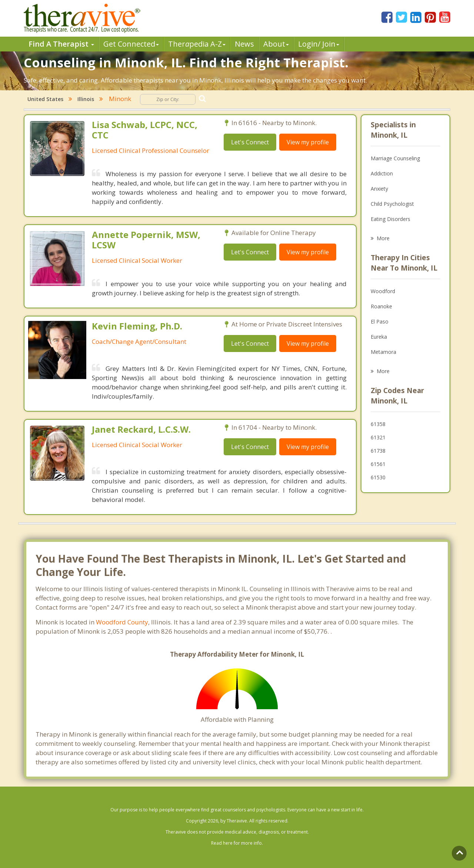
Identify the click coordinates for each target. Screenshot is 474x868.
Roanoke (381, 306)
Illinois (86, 99)
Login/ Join (319, 44)
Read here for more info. (237, 843)
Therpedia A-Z (197, 44)
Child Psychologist (392, 204)
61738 (378, 451)
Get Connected (131, 44)
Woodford (383, 291)
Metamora (383, 352)
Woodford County (122, 622)
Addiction (382, 173)
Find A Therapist (61, 44)
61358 (378, 424)
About (276, 44)
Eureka (379, 337)
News (244, 44)
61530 (378, 477)
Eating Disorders (390, 219)
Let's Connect (250, 142)
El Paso (380, 321)
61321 (378, 437)
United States (45, 99)
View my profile (308, 142)
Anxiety (379, 189)
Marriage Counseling (395, 158)
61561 (378, 464)
